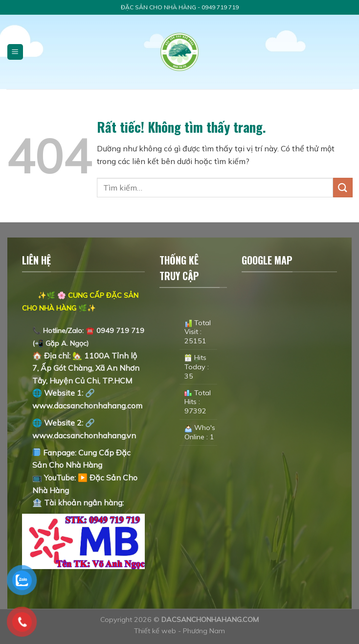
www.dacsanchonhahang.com (87, 405)
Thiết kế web (156, 631)
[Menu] (15, 52)
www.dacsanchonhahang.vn (84, 435)
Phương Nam (204, 631)
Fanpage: (56, 453)
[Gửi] (343, 187)
